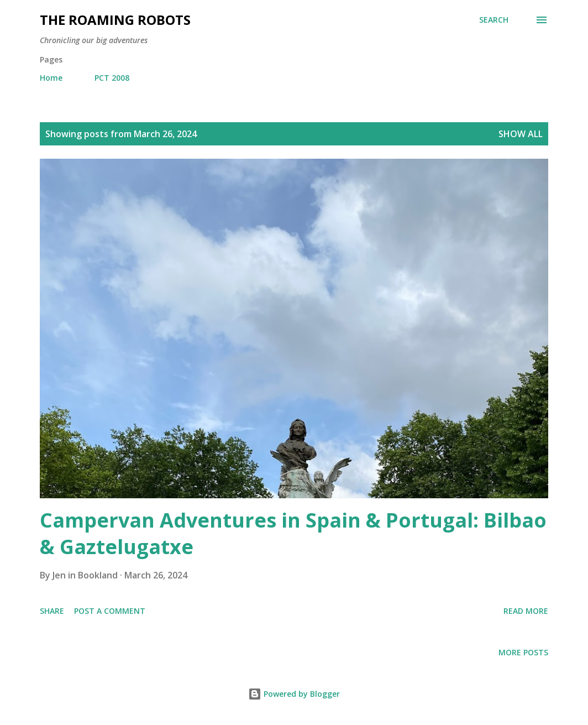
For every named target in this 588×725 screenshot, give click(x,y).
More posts (523, 652)
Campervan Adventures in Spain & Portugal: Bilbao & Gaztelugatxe (293, 533)
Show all (521, 134)
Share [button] (52, 611)
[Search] (494, 20)
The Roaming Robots (115, 20)
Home (51, 78)
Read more (526, 611)
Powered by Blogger (294, 694)
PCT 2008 (112, 78)
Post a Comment (110, 611)
